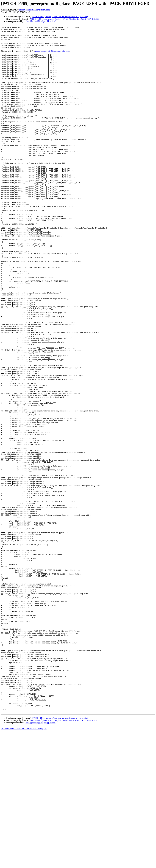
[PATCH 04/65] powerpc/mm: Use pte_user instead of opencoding (60, 17)
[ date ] (28, 21)
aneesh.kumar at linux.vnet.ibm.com (34, 10)
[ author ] (52, 21)
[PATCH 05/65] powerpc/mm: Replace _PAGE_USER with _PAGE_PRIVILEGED (64, 19)
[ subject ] (44, 21)
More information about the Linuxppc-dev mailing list (24, 866)
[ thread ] (35, 21)
